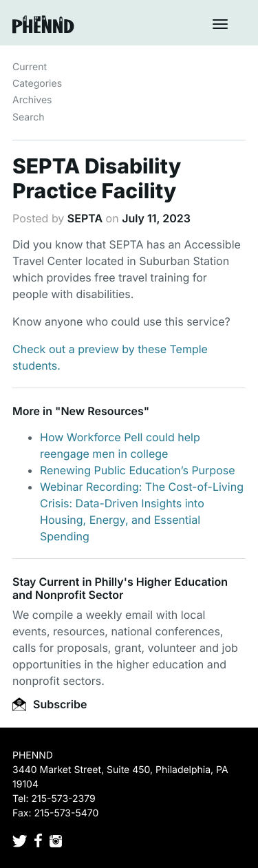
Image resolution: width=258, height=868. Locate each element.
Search (28, 117)
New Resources (102, 411)
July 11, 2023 (156, 218)
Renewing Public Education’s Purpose (138, 470)
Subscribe (50, 704)
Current (30, 67)
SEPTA (85, 218)
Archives (32, 100)
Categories (37, 84)
